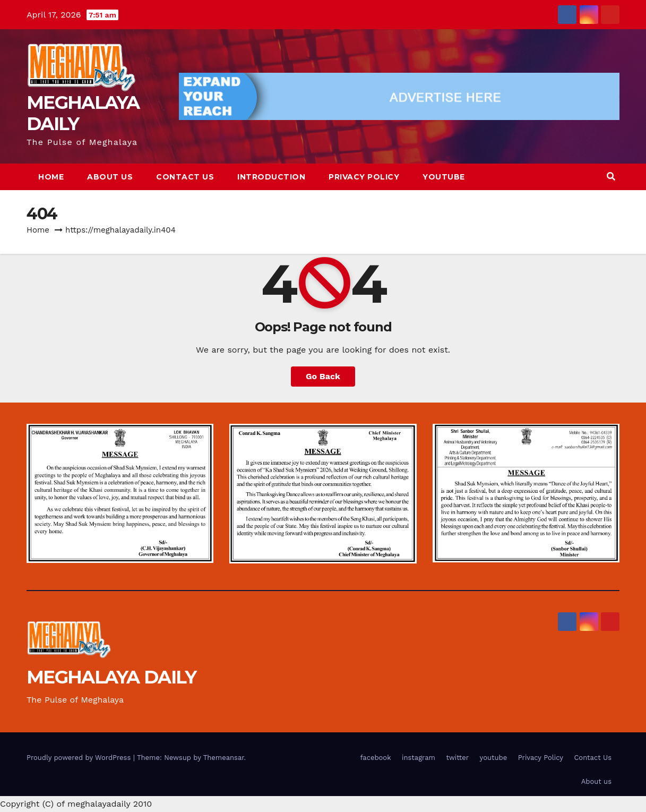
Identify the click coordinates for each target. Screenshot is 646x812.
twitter (457, 758)
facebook (376, 758)
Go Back (323, 376)
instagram (419, 758)
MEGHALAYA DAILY (83, 113)
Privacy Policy (364, 177)
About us (110, 177)
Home (51, 177)
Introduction (271, 177)
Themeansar (224, 758)
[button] (611, 177)
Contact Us (185, 177)
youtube (444, 177)
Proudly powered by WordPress (80, 758)
